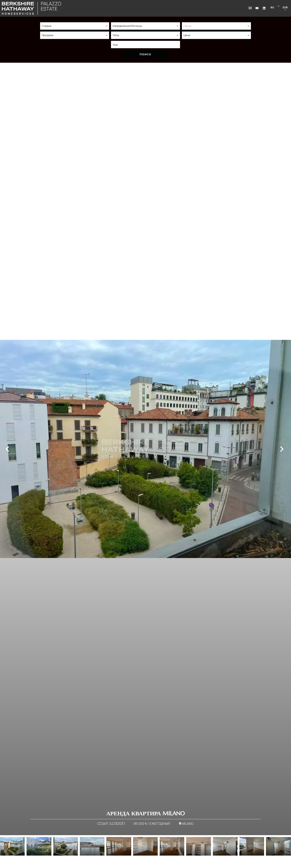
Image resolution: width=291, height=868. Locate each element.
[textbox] (216, 26)
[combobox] (75, 26)
